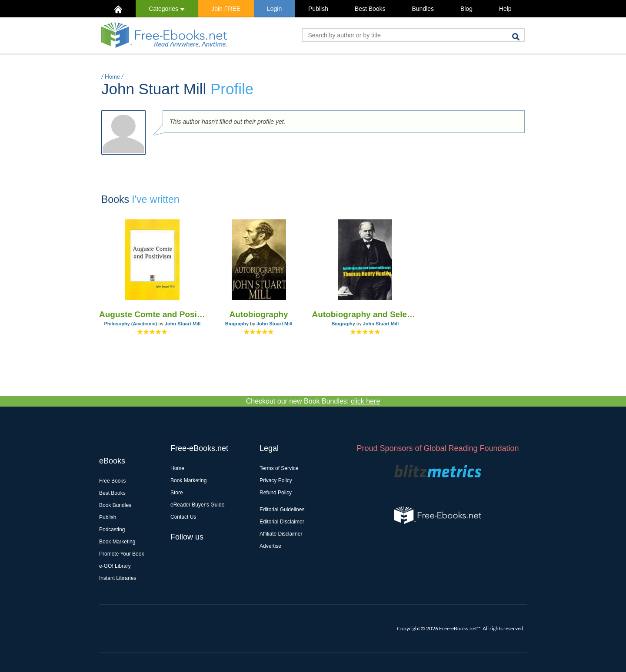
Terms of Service (279, 468)
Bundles (423, 9)
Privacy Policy (276, 480)
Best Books (370, 9)
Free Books (112, 481)
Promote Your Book (122, 554)
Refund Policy (276, 493)
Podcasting (112, 530)
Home (112, 76)
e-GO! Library (115, 566)
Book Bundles (115, 505)
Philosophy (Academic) (130, 324)
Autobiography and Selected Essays (365, 314)
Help (505, 9)
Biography (237, 324)
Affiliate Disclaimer (281, 534)
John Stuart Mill (183, 324)
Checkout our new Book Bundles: (313, 401)
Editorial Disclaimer (282, 522)
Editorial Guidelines (282, 510)
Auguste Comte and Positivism (152, 314)
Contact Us (183, 517)
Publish (318, 9)
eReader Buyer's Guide (197, 505)
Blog (466, 9)
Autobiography (259, 314)
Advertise (270, 546)
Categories (167, 9)
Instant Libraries (118, 578)
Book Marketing (117, 542)
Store (177, 493)
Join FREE (226, 9)
